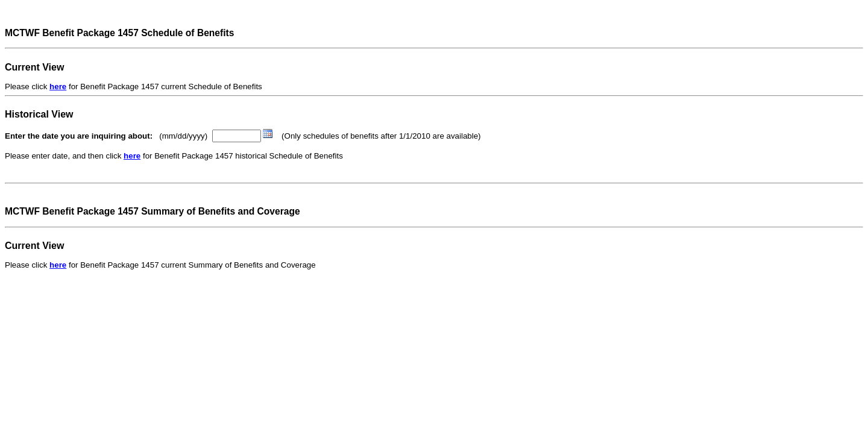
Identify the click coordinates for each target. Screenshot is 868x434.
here (58, 86)
